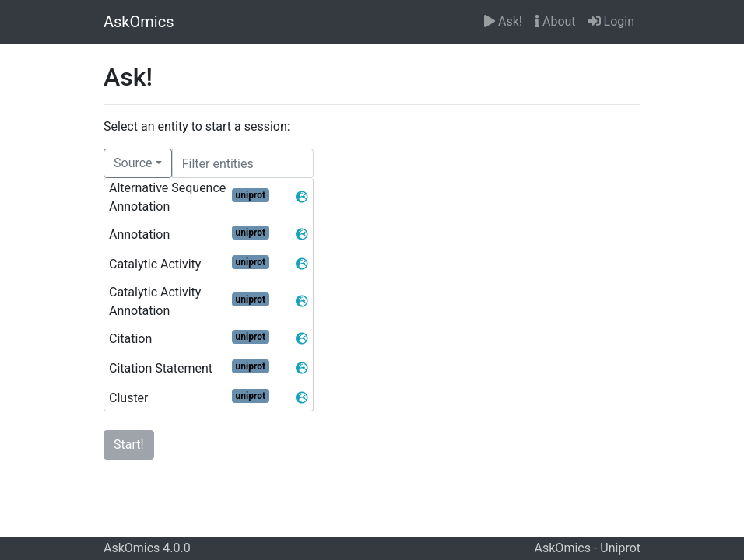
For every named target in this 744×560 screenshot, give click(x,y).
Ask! (503, 21)
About (555, 21)
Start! (129, 444)
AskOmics (139, 22)
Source (133, 163)
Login (611, 21)
